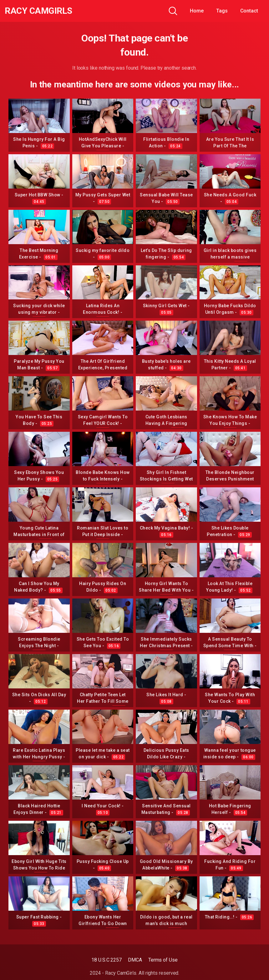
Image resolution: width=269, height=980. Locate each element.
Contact (249, 11)
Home (197, 11)
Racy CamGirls (38, 11)
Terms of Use (163, 960)
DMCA (135, 960)
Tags (222, 11)
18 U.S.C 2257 (107, 960)
